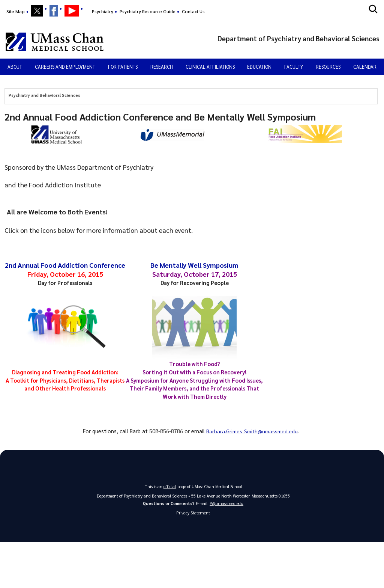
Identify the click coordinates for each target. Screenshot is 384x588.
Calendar (365, 67)
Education (259, 67)
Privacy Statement (193, 513)
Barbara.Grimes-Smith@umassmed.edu (252, 431)
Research (162, 67)
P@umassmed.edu (226, 503)
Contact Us (193, 11)
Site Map (16, 11)
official (170, 486)
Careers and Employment (65, 67)
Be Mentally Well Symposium (194, 265)
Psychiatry (103, 11)
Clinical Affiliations (210, 67)
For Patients (123, 67)
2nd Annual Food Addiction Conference (65, 265)
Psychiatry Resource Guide (148, 11)
